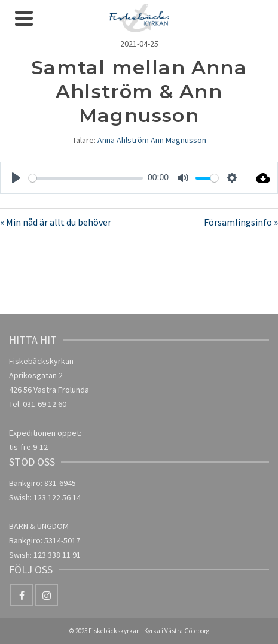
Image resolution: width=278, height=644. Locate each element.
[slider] (86, 178)
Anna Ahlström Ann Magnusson (152, 140)
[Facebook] (22, 595)
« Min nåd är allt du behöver (56, 222)
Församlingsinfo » (241, 222)
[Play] (16, 178)
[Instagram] (47, 595)
